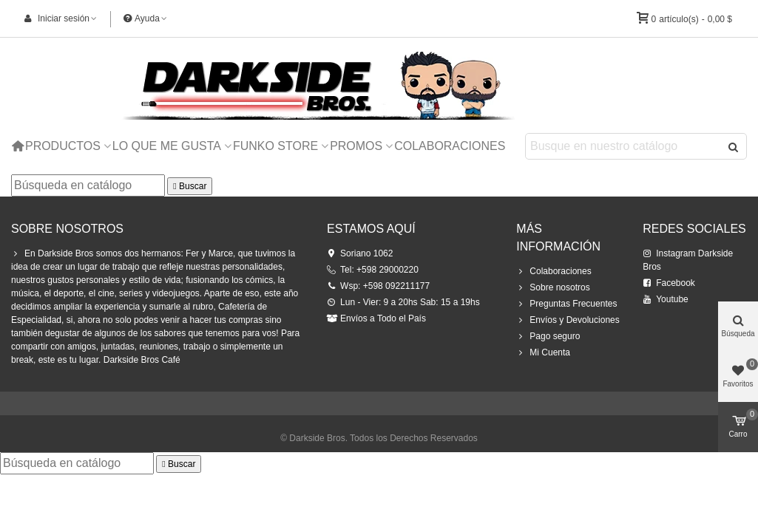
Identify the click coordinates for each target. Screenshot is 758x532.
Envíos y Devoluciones (568, 320)
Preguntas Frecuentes (566, 304)
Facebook (669, 283)
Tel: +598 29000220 (373, 270)
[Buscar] (88, 185)
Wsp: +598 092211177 (378, 286)
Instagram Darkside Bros (688, 259)
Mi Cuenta (543, 352)
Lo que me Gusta (167, 146)
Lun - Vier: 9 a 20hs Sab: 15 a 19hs (403, 302)
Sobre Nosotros (67, 229)
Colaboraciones (450, 146)
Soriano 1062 (360, 253)
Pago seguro (548, 336)
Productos (63, 146)
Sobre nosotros (553, 287)
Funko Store (275, 146)
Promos (356, 146)
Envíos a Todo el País (376, 318)
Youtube (666, 299)
